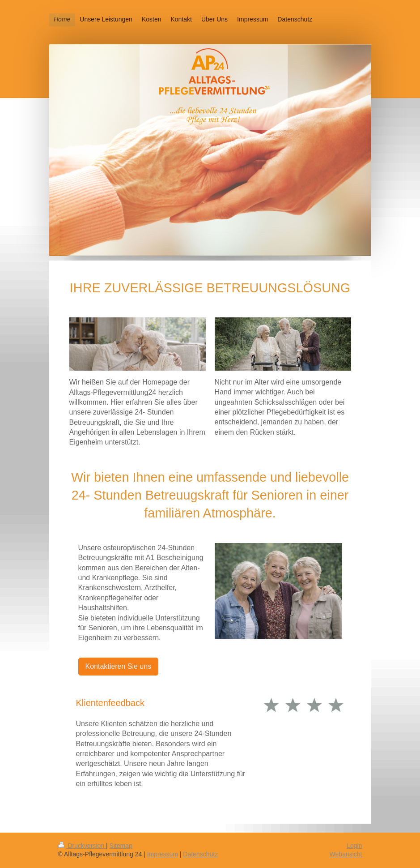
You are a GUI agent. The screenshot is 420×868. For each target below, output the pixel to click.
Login (354, 846)
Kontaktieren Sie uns (119, 666)
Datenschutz (200, 854)
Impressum (163, 854)
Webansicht (346, 854)
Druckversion (82, 846)
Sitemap (121, 846)
